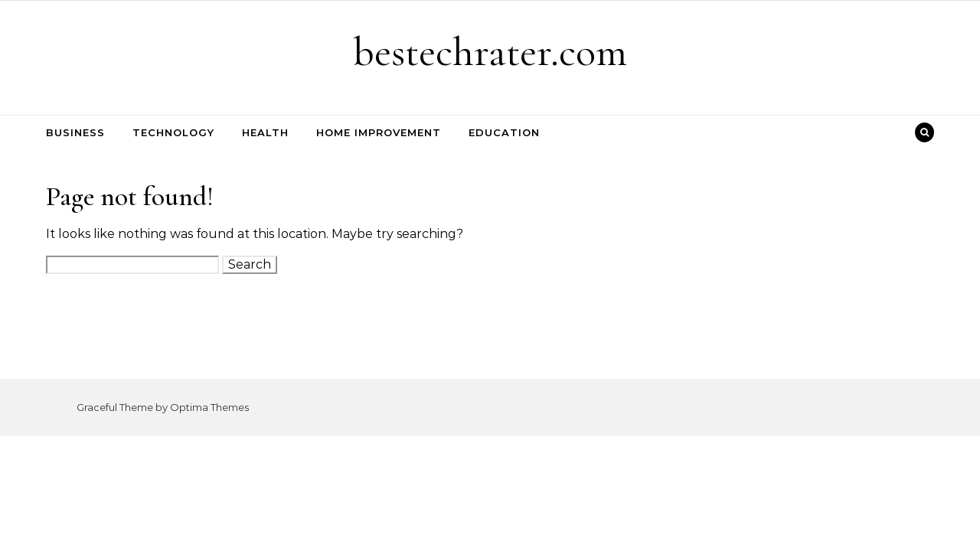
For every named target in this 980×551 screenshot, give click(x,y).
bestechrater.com (490, 52)
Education (504, 132)
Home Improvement (379, 132)
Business (75, 132)
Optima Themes (209, 407)
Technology (173, 132)
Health (265, 132)
